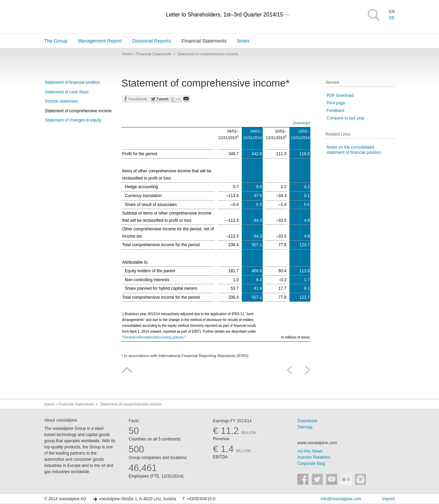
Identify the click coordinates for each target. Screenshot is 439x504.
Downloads (307, 421)
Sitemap (305, 427)
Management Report (100, 41)
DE (392, 18)
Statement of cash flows (67, 92)
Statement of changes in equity (73, 120)
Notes (243, 41)
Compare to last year (346, 118)
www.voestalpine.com (317, 443)
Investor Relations (314, 457)
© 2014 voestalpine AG (65, 499)
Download (301, 123)
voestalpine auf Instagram (360, 479)
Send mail (186, 99)
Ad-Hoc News (310, 451)
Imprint (388, 499)
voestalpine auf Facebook (303, 479)
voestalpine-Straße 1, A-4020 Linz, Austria (138, 499)
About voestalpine (61, 420)
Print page (336, 103)
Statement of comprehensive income (78, 111)
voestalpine (84, 16)
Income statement (61, 101)
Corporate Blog (311, 463)
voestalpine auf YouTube (332, 479)
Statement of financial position (72, 82)
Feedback (336, 111)
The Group (56, 41)
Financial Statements (204, 41)
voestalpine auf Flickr (346, 479)
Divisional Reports (152, 41)
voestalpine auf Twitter (317, 479)
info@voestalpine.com (341, 499)
